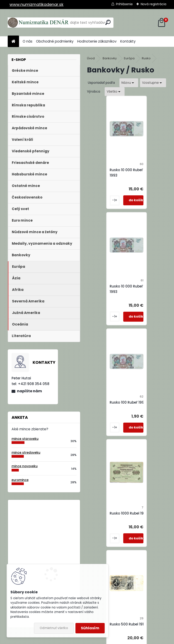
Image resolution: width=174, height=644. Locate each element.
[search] (108, 22)
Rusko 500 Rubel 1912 (110, 397)
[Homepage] (13, 42)
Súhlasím (90, 628)
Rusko (146, 58)
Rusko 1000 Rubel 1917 (150, 286)
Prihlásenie (124, 4)
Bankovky (110, 58)
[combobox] (129, 83)
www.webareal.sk (105, 639)
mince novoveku (25, 466)
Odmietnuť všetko (54, 628)
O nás (28, 41)
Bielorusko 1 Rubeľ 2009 (56, 522)
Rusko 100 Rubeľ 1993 (110, 286)
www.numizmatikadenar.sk (36, 4)
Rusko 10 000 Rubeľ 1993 (109, 173)
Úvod (91, 58)
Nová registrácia (153, 4)
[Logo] (39, 23)
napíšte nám (29, 391)
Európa (129, 58)
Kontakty (128, 41)
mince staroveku (25, 439)
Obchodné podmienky (55, 41)
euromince (20, 480)
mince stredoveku (26, 453)
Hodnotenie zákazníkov (97, 41)
